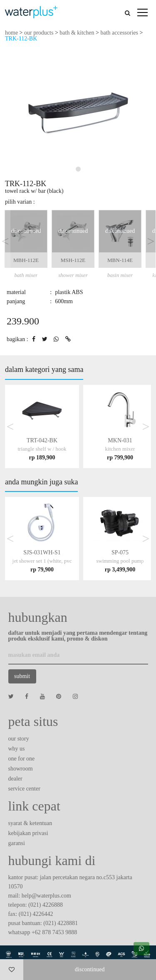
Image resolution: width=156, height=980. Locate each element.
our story (19, 739)
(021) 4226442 (36, 914)
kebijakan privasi (28, 833)
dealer (15, 779)
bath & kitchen (77, 33)
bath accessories (119, 33)
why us (17, 749)
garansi (17, 843)
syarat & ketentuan (30, 823)
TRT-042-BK (42, 449)
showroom (21, 769)
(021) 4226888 (46, 905)
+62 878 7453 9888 (54, 932)
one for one (22, 759)
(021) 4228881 (61, 923)
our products (39, 33)
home (11, 33)
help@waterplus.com (46, 896)
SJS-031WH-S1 (42, 561)
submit (22, 676)
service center (24, 789)
